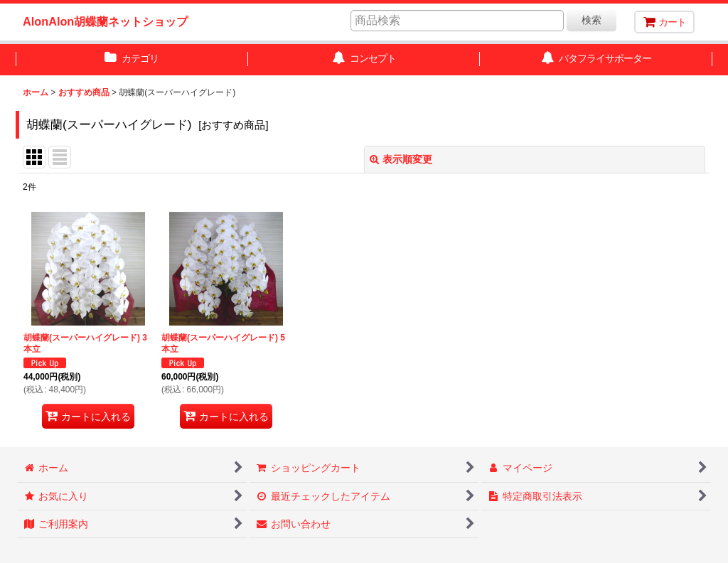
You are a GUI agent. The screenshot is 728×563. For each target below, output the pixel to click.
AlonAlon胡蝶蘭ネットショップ (105, 21)
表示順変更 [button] (401, 159)
